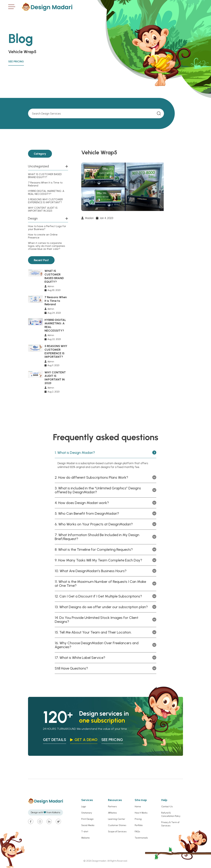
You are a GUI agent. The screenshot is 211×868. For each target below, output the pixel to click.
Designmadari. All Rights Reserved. (109, 861)
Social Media (88, 826)
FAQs (137, 832)
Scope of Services (117, 832)
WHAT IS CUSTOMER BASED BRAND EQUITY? (45, 176)
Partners (112, 807)
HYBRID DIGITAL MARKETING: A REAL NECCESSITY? (46, 192)
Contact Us (167, 807)
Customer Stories (117, 826)
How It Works (141, 813)
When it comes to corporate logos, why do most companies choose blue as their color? (46, 246)
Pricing (138, 819)
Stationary (87, 813)
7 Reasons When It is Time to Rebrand (45, 184)
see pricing (114, 740)
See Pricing (16, 61)
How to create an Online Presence (43, 236)
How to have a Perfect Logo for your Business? (47, 228)
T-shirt (85, 832)
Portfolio (139, 826)
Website (85, 838)
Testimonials (141, 838)
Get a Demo (87, 740)
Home (138, 807)
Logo (84, 807)
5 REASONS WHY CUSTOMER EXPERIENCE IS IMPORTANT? (45, 201)
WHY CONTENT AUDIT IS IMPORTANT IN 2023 (43, 209)
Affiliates (112, 813)
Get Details (55, 740)
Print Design (87, 819)
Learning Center (117, 819)
